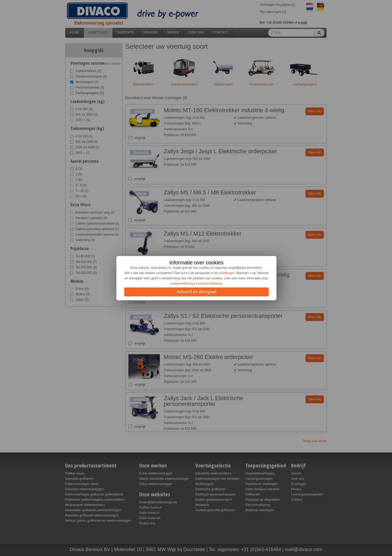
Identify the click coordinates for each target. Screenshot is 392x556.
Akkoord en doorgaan (196, 292)
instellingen (227, 273)
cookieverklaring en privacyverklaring (196, 284)
